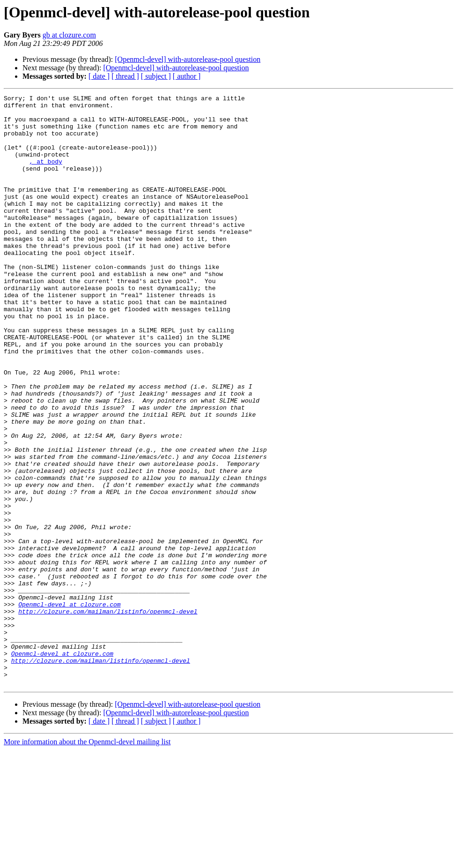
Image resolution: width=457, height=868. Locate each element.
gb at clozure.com (69, 35)
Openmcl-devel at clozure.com (69, 707)
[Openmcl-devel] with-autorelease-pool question (188, 59)
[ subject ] (156, 76)
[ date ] (99, 76)
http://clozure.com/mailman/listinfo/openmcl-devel (108, 715)
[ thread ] (125, 76)
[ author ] (187, 76)
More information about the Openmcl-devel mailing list (87, 860)
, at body (46, 175)
